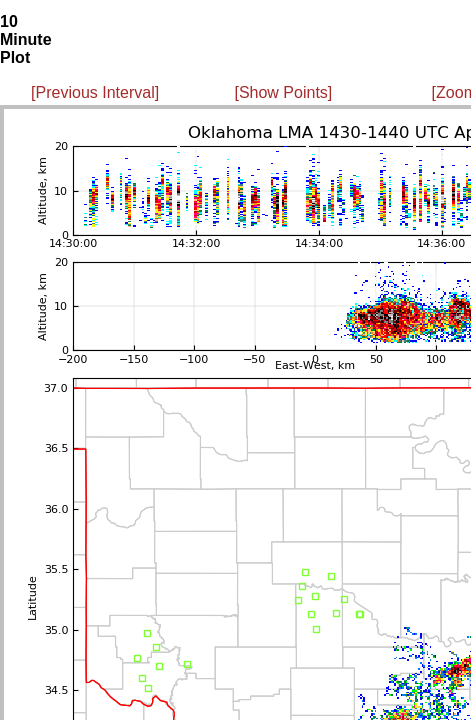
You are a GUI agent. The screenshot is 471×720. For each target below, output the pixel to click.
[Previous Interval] (95, 92)
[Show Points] (283, 92)
